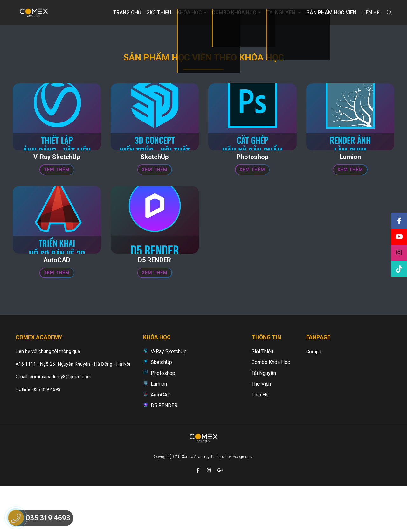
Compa (314, 392)
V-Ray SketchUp (169, 392)
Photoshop (163, 414)
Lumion (159, 425)
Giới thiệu (159, 13)
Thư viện (261, 425)
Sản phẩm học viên (331, 13)
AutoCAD (161, 435)
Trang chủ (127, 13)
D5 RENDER (164, 446)
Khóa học (192, 13)
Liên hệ (371, 13)
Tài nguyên (284, 13)
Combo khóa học (236, 13)
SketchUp (161, 403)
